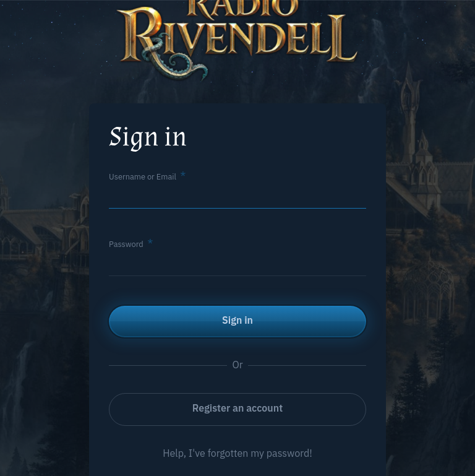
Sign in (237, 320)
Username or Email (143, 177)
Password (126, 244)
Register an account (237, 408)
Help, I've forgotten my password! (237, 453)
